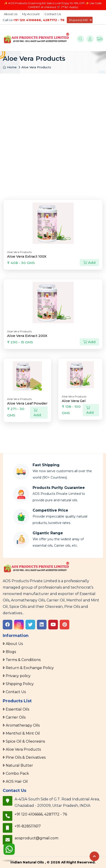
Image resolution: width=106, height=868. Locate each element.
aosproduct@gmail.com (36, 838)
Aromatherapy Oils (23, 725)
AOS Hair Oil (17, 781)
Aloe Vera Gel (74, 401)
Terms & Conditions (23, 660)
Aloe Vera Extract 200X (27, 336)
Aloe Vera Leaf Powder (27, 403)
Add (89, 263)
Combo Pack (17, 773)
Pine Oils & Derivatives (26, 757)
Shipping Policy (20, 684)
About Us (11, 14)
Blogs (11, 652)
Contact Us (53, 14)
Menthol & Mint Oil (23, 733)
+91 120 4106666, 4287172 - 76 (39, 20)
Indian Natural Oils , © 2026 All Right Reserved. (53, 862)
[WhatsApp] (9, 851)
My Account (31, 14)
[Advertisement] (53, 129)
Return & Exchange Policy (30, 668)
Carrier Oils (16, 717)
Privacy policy (18, 676)
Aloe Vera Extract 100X (27, 256)
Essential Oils (17, 709)
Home (10, 67)
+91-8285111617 (28, 826)
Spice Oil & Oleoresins (25, 741)
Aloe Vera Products (36, 67)
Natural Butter (19, 765)
